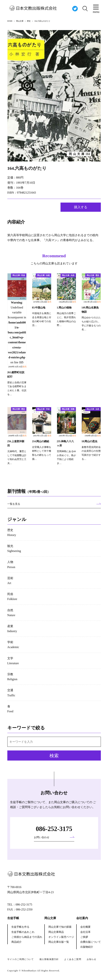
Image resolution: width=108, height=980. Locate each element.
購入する (81, 207)
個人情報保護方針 (49, 959)
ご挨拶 (84, 937)
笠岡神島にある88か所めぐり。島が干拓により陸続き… (66, 457)
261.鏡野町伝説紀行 (16, 374)
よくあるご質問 (73, 959)
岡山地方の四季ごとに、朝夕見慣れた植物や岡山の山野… (66, 319)
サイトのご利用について (21, 959)
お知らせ (92, 959)
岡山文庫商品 (56, 932)
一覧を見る (14, 504)
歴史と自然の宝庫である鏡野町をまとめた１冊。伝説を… (17, 389)
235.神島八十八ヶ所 (65, 443)
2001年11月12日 (42, 436)
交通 (11, 693)
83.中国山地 (39, 308)
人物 (11, 564)
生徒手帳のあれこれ (23, 932)
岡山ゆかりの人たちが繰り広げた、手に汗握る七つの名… (91, 324)
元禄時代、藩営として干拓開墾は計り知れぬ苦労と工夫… (17, 457)
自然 (11, 613)
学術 (13, 645)
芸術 (10, 581)
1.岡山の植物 (64, 308)
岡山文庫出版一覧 (59, 942)
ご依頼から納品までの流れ (27, 937)
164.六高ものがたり (27, 168)
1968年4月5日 (93, 436)
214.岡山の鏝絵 (41, 441)
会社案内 (82, 918)
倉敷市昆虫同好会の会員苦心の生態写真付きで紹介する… (91, 453)
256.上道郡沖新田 (16, 443)
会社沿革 (85, 932)
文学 (13, 661)
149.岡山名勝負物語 (90, 310)
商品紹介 (17, 942)
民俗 (12, 597)
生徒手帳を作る (20, 927)
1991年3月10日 (92, 302)
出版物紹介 (87, 947)
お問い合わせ (42, 837)
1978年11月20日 (42, 302)
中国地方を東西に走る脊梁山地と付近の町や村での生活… (42, 319)
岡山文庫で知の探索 (60, 927)
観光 (14, 548)
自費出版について (91, 942)
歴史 (12, 532)
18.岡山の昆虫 (90, 441)
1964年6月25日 (67, 302)
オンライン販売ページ (61, 937)
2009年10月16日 (17, 367)
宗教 (12, 677)
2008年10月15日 (17, 436)
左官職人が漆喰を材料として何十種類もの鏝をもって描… (42, 453)
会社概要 (85, 927)
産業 (12, 629)
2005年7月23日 (67, 436)
